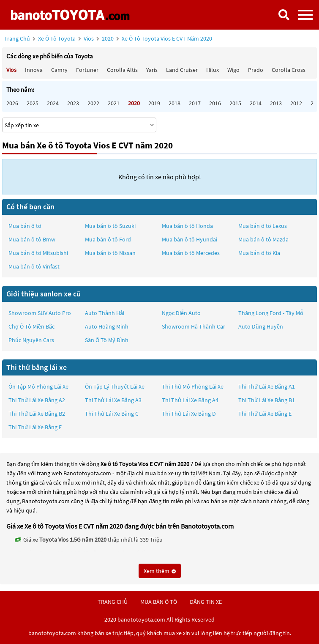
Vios (89, 38)
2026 (12, 103)
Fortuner (87, 70)
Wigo (233, 70)
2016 (215, 103)
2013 (276, 103)
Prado (256, 70)
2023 (73, 103)
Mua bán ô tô (25, 226)
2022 (93, 103)
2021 (114, 103)
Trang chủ (17, 38)
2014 (256, 103)
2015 (235, 103)
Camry (59, 70)
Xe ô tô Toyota (57, 38)
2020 (157, 38)
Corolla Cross (289, 70)
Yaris (152, 70)
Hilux (213, 70)
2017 (195, 103)
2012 (296, 103)
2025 (33, 103)
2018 (174, 103)
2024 (53, 103)
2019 (154, 103)
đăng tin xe (206, 602)
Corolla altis (122, 70)
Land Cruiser (182, 70)
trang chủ (113, 602)
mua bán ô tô (159, 602)
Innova (34, 70)
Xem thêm (160, 571)
